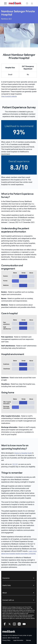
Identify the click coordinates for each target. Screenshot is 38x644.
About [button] (5, 593)
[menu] (5, 4)
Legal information (18, 640)
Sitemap (28, 640)
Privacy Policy (6, 640)
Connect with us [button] (8, 600)
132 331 (15, 464)
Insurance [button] (6, 578)
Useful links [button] (7, 585)
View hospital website (9, 96)
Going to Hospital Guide (23, 453)
